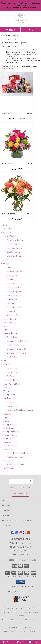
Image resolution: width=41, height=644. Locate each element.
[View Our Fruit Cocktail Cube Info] (17, 143)
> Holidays (5, 264)
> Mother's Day (11, 276)
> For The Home (12, 357)
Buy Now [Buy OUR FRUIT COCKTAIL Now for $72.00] (17, 169)
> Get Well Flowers (13, 252)
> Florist (4, 471)
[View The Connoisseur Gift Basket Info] (17, 84)
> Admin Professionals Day (16, 272)
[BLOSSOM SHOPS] (20, 24)
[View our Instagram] (21, 533)
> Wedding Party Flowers (11, 431)
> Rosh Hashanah (12, 284)
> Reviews (5, 421)
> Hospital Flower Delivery (16, 457)
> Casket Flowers (12, 345)
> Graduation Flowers (14, 256)
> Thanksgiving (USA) (13, 307)
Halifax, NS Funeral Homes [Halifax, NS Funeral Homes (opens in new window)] (15, 608)
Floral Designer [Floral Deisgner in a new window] (16, 591)
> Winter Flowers (12, 380)
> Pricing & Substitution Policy (13, 464)
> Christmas (10, 311)
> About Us (5, 417)
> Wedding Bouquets (9, 424)
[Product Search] (21, 481)
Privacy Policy (11, 631)
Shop (10, 29)
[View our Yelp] (28, 533)
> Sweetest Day (12, 299)
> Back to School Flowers (15, 260)
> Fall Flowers (11, 376)
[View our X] (24, 533)
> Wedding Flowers (8, 395)
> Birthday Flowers (13, 244)
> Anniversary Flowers (14, 240)
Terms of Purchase (27, 631)
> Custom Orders (8, 428)
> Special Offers (7, 438)
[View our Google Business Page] (17, 533)
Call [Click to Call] (7, 642)
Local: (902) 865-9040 (21, 551)
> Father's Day (11, 280)
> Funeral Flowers (12, 337)
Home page (31, 52)
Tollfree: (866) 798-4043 (20, 554)
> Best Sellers (6, 229)
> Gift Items (6, 391)
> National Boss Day (14, 295)
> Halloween (10, 303)
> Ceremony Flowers (9, 435)
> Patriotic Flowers (8, 319)
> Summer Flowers (13, 372)
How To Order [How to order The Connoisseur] (17, 118)
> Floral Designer (8, 468)
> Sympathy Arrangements (16, 349)
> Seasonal (5, 364)
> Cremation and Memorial (16, 353)
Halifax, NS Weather (10, 620)
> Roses (4, 326)
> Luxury (4, 330)
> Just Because (11, 236)
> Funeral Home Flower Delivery (18, 453)
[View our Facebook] (13, 533)
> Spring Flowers (12, 368)
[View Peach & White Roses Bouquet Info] (17, 193)
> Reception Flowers (9, 446)
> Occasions (6, 232)
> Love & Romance (9, 323)
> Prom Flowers (7, 398)
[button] (20, 582)
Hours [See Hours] (34, 642)
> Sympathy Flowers (9, 333)
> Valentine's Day (12, 315)
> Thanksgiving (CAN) (14, 291)
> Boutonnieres (12, 406)
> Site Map (5, 461)
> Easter (9, 268)
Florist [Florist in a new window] (29, 591)
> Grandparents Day (13, 287)
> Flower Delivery (8, 449)
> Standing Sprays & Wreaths (17, 341)
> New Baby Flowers (14, 248)
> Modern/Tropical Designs (12, 384)
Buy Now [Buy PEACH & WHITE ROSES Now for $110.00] (17, 219)
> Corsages (10, 402)
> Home (4, 225)
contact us (10, 68)
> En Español (6, 414)
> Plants (4, 361)
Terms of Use (21, 635)
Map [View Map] (21, 642)
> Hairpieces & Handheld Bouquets (19, 410)
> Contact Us (6, 442)
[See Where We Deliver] (21, 494)
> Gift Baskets (7, 388)
